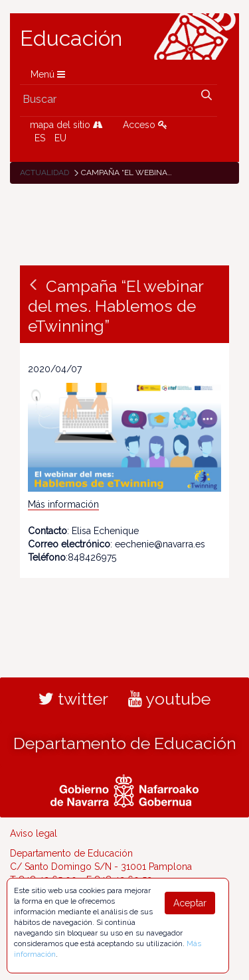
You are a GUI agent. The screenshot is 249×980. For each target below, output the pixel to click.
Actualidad (44, 173)
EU (60, 138)
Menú (48, 74)
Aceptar (190, 903)
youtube (169, 699)
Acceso (145, 125)
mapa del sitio (66, 125)
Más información (63, 504)
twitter (73, 699)
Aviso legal (34, 833)
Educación (71, 38)
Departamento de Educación (125, 743)
